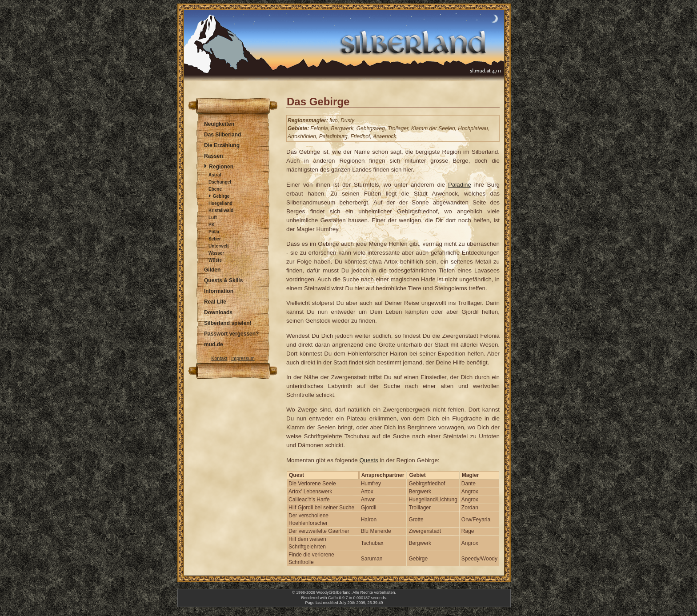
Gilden (212, 270)
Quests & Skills (223, 280)
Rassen (214, 156)
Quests (369, 460)
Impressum (243, 358)
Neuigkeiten (219, 124)
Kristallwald (221, 210)
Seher (215, 239)
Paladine (460, 185)
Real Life (215, 302)
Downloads (218, 312)
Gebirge (221, 196)
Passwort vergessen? (231, 334)
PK (212, 225)
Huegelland (220, 203)
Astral (215, 175)
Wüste (215, 260)
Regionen (221, 167)
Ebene (215, 189)
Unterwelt (219, 246)
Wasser (216, 253)
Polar (214, 232)
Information (219, 291)
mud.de (214, 344)
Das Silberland (222, 135)
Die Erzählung (222, 145)
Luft (213, 218)
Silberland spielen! (228, 323)
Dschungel (220, 182)
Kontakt (219, 358)
